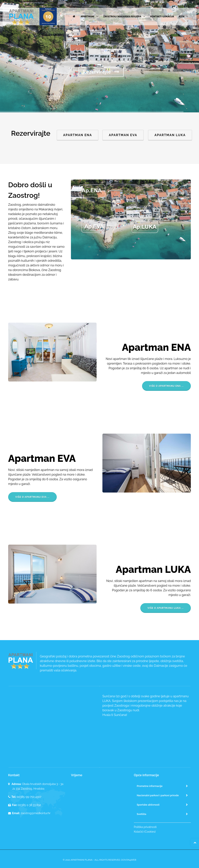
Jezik (184, 16)
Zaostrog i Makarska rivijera (125, 16)
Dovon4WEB (129, 860)
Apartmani (90, 16)
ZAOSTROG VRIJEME (99, 796)
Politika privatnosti (145, 827)
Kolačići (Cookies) (145, 832)
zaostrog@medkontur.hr (36, 813)
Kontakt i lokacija (162, 17)
